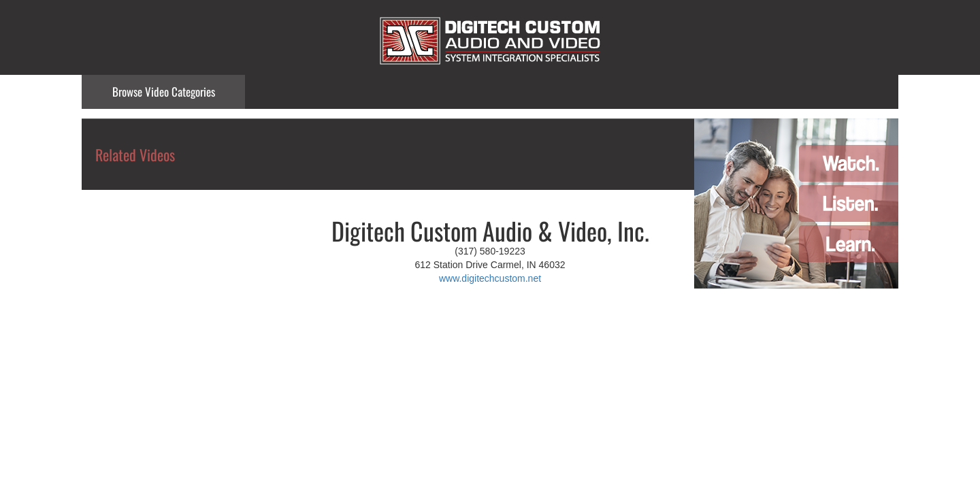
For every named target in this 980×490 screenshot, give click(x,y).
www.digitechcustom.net (490, 278)
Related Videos (135, 154)
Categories (164, 92)
